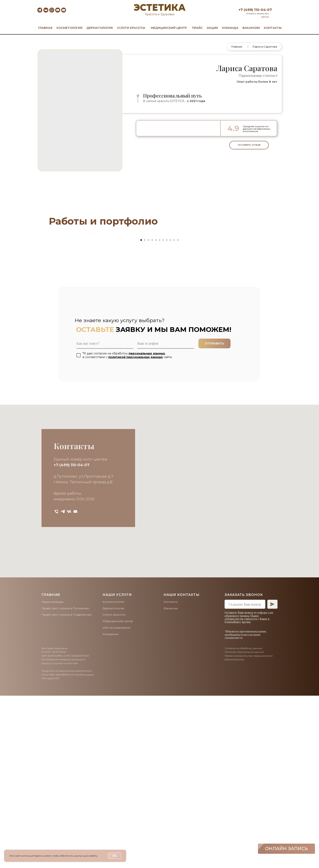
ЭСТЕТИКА (160, 7)
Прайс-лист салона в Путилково (65, 781)
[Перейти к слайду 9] (170, 412)
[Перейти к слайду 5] (156, 412)
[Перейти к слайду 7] (163, 412)
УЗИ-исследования (116, 800)
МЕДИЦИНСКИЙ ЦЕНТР (169, 28)
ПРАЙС (197, 28)
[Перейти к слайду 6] (159, 412)
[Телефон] (56, 684)
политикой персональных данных (135, 529)
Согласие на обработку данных (243, 821)
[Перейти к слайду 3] (149, 412)
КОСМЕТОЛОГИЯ (69, 28)
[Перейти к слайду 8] (167, 412)
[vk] (69, 684)
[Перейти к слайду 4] (152, 412)
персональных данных (147, 526)
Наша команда (52, 774)
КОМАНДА (230, 28)
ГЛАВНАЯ (45, 28)
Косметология (113, 774)
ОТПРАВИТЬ (214, 516)
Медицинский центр (118, 794)
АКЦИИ (212, 28)
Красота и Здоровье (160, 14)
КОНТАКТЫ (273, 28)
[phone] (166, 516)
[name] (105, 516)
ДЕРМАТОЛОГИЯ (100, 28)
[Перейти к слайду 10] (174, 412)
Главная (237, 47)
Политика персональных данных (244, 824)
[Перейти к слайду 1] (141, 412)
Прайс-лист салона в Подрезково (67, 787)
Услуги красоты (114, 787)
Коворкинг (111, 806)
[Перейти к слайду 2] (145, 412)
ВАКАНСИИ (251, 28)
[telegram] (63, 684)
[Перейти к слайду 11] (178, 412)
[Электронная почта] (75, 684)
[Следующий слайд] (227, 320)
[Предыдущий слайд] (92, 320)
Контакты (171, 774)
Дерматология (113, 781)
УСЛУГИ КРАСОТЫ (131, 28)
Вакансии (171, 781)
